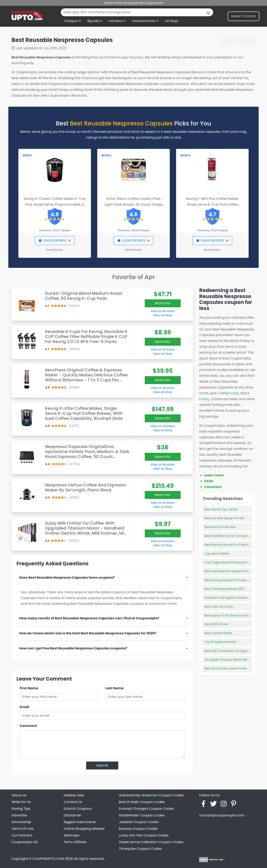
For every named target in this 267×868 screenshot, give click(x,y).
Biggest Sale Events (80, 822)
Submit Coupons (77, 809)
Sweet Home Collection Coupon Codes (151, 842)
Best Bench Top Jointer (221, 509)
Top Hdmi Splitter (217, 554)
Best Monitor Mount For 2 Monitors (229, 545)
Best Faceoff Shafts (219, 633)
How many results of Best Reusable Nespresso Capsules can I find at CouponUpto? (89, 618)
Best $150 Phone (216, 624)
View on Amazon (163, 311)
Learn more (214, 475)
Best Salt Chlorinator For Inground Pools (233, 651)
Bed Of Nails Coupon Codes (142, 802)
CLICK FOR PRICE (55, 240)
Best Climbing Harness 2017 (224, 589)
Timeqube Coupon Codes (140, 849)
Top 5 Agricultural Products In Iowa (230, 562)
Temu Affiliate (75, 842)
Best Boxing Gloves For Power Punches (232, 580)
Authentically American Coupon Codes (151, 795)
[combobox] (137, 12)
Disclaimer (72, 815)
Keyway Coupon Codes (138, 829)
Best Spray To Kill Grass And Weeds (230, 615)
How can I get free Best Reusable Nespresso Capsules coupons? (73, 648)
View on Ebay (163, 315)
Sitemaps (72, 835)
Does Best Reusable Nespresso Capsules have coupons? (67, 578)
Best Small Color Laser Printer (226, 668)
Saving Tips (21, 809)
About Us (19, 795)
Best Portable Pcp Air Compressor (229, 536)
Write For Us (21, 802)
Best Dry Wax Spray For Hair (225, 518)
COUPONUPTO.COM (48, 859)
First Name (29, 688)
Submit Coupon (244, 17)
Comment (28, 726)
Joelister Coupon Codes (139, 822)
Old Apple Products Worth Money (229, 660)
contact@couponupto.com (222, 815)
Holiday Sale (74, 795)
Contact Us (73, 802)
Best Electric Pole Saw (220, 527)
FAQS (209, 481)
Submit (102, 765)
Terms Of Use (22, 829)
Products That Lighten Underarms (229, 598)
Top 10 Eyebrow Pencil (220, 642)
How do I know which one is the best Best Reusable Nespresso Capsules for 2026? (88, 633)
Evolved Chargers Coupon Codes (146, 809)
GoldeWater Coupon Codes (142, 815)
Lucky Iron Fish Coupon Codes (144, 835)
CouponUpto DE (25, 842)
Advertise (19, 815)
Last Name (114, 688)
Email (24, 707)
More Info (163, 303)
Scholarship (21, 822)
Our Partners (22, 835)
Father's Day (229, 393)
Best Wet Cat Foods (219, 607)
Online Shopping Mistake (84, 829)
